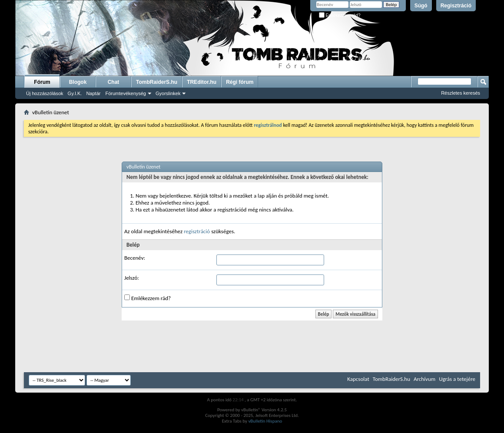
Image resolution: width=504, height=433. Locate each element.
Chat (114, 82)
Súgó (421, 6)
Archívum (424, 379)
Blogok (78, 82)
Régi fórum (240, 82)
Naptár (93, 93)
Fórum (42, 82)
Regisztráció (456, 6)
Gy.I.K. (75, 93)
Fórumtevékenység (126, 93)
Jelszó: (132, 278)
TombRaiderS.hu (157, 82)
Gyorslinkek (168, 93)
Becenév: (135, 258)
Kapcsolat (358, 379)
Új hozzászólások (45, 93)
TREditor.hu (202, 82)
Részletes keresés (461, 93)
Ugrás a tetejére (457, 379)
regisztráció (197, 231)
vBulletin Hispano (265, 421)
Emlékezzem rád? (340, 15)
